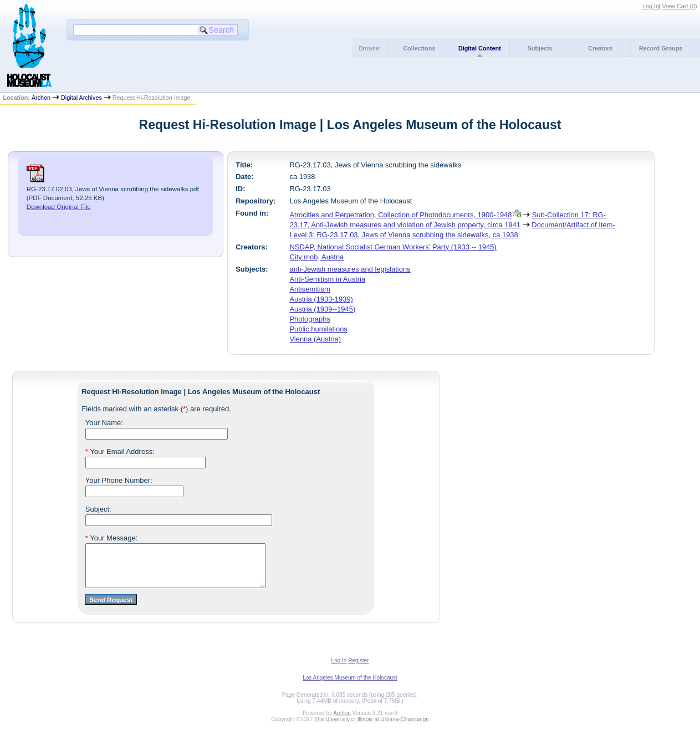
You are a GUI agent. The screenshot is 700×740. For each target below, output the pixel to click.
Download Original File (59, 207)
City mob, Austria (316, 257)
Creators (600, 48)
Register (358, 669)
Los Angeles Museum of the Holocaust (350, 686)
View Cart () (680, 6)
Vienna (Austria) (315, 339)
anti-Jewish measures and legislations (350, 269)
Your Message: (112, 538)
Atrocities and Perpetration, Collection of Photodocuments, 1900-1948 (400, 215)
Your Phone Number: (119, 480)
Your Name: (104, 423)
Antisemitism (310, 289)
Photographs (310, 319)
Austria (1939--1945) (322, 309)
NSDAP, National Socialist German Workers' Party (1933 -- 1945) (393, 247)
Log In (651, 6)
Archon (41, 98)
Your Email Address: (120, 451)
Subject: (98, 509)
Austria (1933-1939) (321, 299)
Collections (419, 48)
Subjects (540, 48)
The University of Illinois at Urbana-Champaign (372, 728)
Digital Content (480, 48)
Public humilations (318, 329)
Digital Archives (81, 98)
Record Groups (661, 48)
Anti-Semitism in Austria (327, 279)
